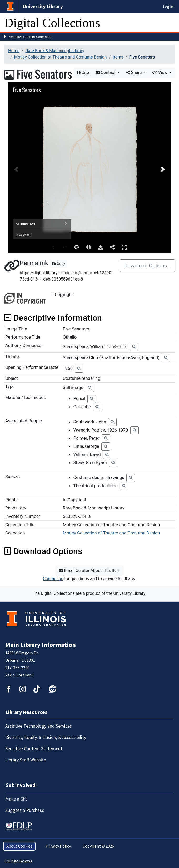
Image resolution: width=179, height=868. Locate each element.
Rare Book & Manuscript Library (55, 51)
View (160, 73)
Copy (59, 264)
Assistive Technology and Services (39, 726)
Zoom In (53, 247)
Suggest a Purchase (25, 810)
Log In (168, 7)
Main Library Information (41, 645)
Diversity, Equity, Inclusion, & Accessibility (46, 737)
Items (118, 57)
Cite (83, 73)
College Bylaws (18, 861)
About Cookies (19, 846)
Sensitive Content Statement (30, 37)
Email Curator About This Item (89, 570)
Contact (106, 73)
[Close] (66, 223)
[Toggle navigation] (172, 23)
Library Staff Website (26, 760)
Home (14, 51)
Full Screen (124, 247)
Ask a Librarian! (19, 675)
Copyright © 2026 (98, 846)
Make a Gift (16, 799)
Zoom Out (65, 247)
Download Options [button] (43, 551)
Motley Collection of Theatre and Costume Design (61, 57)
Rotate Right (77, 247)
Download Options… (147, 266)
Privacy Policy (58, 846)
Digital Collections (52, 23)
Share (135, 73)
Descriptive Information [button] (53, 318)
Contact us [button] (53, 579)
